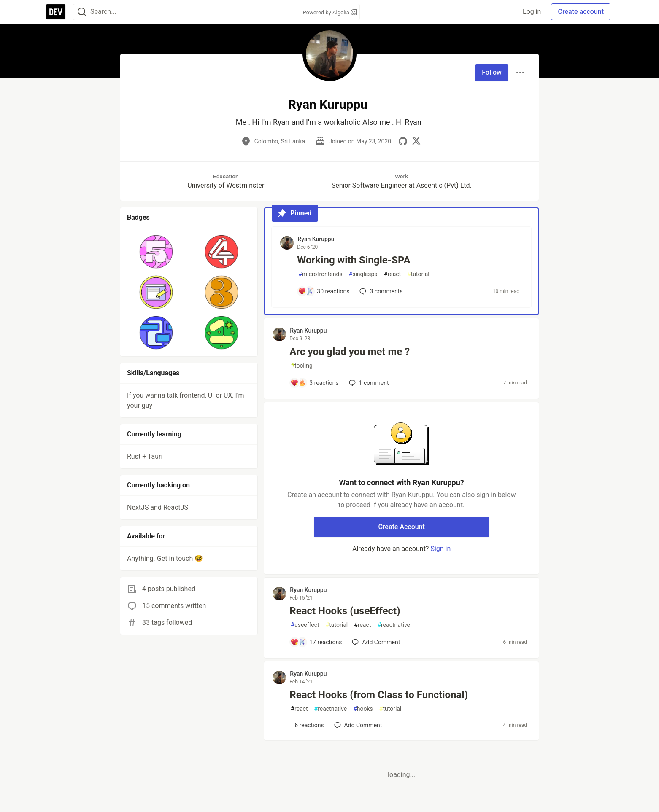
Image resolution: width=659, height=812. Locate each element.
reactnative (394, 625)
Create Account (401, 527)
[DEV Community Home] (56, 12)
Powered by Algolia (329, 12)
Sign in (440, 549)
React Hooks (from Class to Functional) (379, 695)
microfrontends (320, 274)
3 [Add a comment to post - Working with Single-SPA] (380, 291)
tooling (301, 366)
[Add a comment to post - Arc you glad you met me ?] (314, 383)
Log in (532, 12)
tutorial (418, 274)
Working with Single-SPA (354, 260)
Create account (581, 12)
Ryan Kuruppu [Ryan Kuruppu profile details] (316, 239)
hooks (363, 709)
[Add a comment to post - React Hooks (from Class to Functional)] (307, 725)
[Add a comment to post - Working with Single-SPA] (324, 291)
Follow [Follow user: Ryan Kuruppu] (492, 72)
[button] (156, 252)
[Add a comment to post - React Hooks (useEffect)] (316, 642)
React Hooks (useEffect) (345, 611)
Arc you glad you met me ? (350, 352)
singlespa (363, 274)
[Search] (82, 12)
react (392, 274)
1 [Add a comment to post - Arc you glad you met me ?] (368, 383)
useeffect (305, 625)
